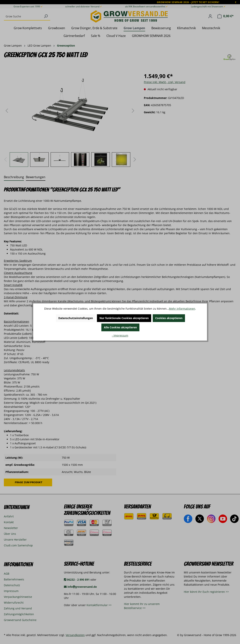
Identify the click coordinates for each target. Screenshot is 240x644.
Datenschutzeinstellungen (76, 318)
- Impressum (120, 335)
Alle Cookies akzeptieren (120, 327)
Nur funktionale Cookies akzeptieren (124, 318)
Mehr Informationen (182, 309)
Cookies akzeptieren (169, 318)
